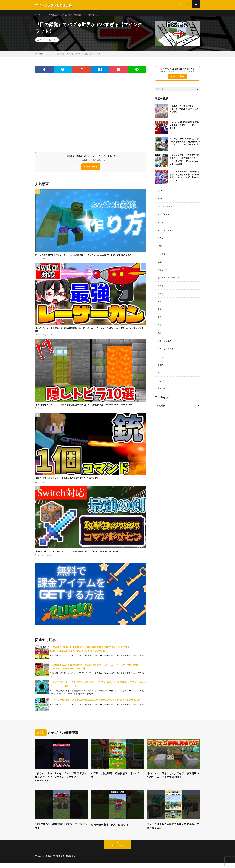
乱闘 (160, 264)
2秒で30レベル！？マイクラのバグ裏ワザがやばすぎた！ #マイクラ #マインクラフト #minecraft (61, 781)
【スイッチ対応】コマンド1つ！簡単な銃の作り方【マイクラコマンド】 (67, 481)
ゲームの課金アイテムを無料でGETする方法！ (68, 15)
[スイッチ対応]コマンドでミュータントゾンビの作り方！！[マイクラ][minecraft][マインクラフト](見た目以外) (84, 258)
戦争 (160, 334)
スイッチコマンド (45, 261)
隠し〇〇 (41, 411)
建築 (160, 326)
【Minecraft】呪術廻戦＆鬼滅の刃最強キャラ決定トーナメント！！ (184, 128)
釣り (160, 373)
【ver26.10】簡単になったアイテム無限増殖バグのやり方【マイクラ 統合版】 (173, 779)
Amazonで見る (91, 170)
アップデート (164, 217)
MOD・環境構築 (165, 209)
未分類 (161, 357)
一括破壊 (162, 256)
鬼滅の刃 (162, 389)
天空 (160, 311)
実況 (160, 318)
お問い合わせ (101, 15)
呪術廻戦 (162, 295)
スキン (161, 241)
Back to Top (118, 851)
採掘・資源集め (165, 342)
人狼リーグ (163, 272)
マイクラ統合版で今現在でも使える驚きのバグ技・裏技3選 (173, 831)
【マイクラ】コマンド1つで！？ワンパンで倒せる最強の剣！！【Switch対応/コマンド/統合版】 (78, 554)
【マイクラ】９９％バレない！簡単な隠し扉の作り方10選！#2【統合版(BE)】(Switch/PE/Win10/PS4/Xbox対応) (85, 408)
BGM (160, 202)
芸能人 (161, 365)
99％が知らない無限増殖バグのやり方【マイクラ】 (59, 831)
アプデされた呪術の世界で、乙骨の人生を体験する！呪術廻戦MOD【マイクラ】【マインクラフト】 (185, 145)
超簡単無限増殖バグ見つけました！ (113, 829)
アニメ (161, 225)
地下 (160, 303)
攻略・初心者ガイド (167, 350)
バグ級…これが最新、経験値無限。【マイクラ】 (117, 779)
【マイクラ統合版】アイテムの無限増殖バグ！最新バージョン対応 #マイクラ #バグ (95, 703)
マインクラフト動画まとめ (65, 861)
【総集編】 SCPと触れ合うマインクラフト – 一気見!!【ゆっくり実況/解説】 (184, 112)
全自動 (161, 287)
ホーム (38, 15)
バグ (54, 43)
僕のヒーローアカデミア (169, 279)
